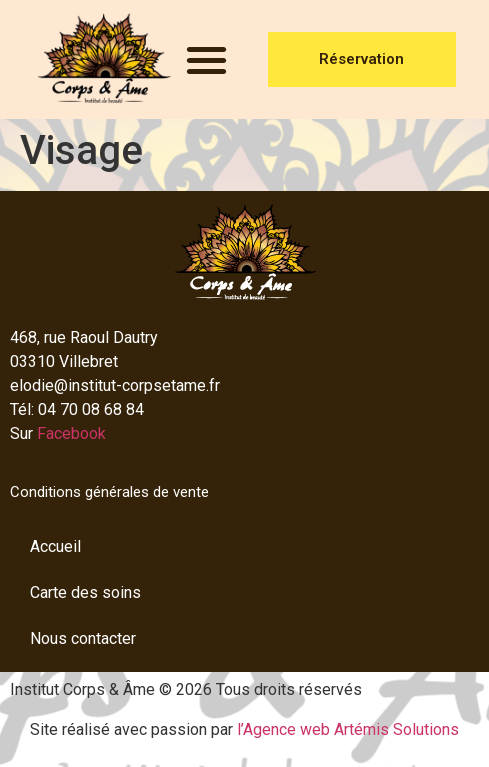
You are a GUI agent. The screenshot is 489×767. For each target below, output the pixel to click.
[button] (206, 59)
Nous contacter (83, 638)
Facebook (71, 433)
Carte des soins (85, 592)
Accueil (55, 546)
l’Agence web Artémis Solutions (348, 729)
